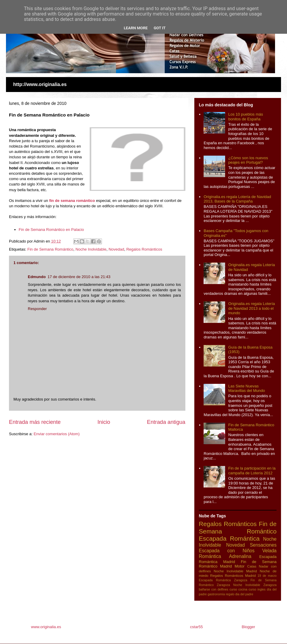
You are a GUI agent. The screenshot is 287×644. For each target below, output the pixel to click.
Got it (160, 28)
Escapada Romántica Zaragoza (223, 580)
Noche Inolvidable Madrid (235, 571)
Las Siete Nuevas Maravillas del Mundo (246, 388)
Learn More (136, 28)
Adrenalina (240, 556)
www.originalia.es (47, 627)
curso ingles (257, 589)
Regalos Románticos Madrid (233, 575)
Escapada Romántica (229, 538)
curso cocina (239, 589)
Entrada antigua (166, 422)
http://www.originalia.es (40, 84)
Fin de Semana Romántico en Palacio (51, 230)
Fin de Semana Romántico (50, 249)
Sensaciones (263, 545)
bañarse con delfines (214, 589)
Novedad (116, 249)
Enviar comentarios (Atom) (57, 434)
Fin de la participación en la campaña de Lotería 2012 (252, 471)
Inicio (104, 422)
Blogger (248, 627)
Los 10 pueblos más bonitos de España (245, 117)
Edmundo (37, 277)
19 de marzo (267, 576)
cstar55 (197, 627)
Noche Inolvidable (91, 249)
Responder (37, 309)
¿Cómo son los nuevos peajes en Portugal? (248, 160)
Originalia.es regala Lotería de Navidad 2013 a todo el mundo (251, 308)
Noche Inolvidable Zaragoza (255, 585)
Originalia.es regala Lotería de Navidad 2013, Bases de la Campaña (237, 199)
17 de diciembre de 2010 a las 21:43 (79, 277)
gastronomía (216, 594)
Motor (240, 566)
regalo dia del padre (239, 594)
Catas (252, 566)
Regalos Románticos (144, 249)
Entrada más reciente (35, 422)
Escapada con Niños (227, 551)
